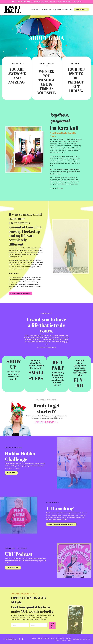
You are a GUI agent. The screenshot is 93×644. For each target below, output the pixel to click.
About (38, 9)
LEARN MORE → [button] (11, 473)
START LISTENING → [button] (13, 568)
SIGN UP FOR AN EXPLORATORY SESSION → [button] (61, 524)
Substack (68, 638)
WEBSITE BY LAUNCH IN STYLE (81, 639)
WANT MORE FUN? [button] (81, 9)
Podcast (45, 9)
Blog (71, 9)
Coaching (52, 9)
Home (33, 9)
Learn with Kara (63, 9)
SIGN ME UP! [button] (52, 625)
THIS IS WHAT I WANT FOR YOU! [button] (20, 293)
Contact (63, 640)
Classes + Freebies (43, 638)
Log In (69, 640)
